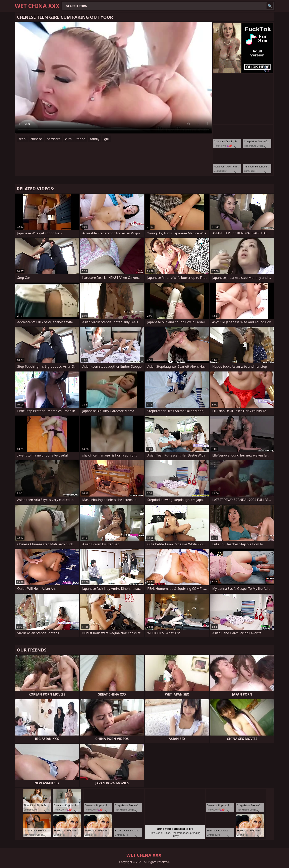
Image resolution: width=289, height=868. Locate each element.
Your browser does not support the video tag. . (114, 78)
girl (107, 139)
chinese (36, 139)
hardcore (54, 139)
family (95, 139)
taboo (81, 139)
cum (69, 139)
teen (22, 139)
